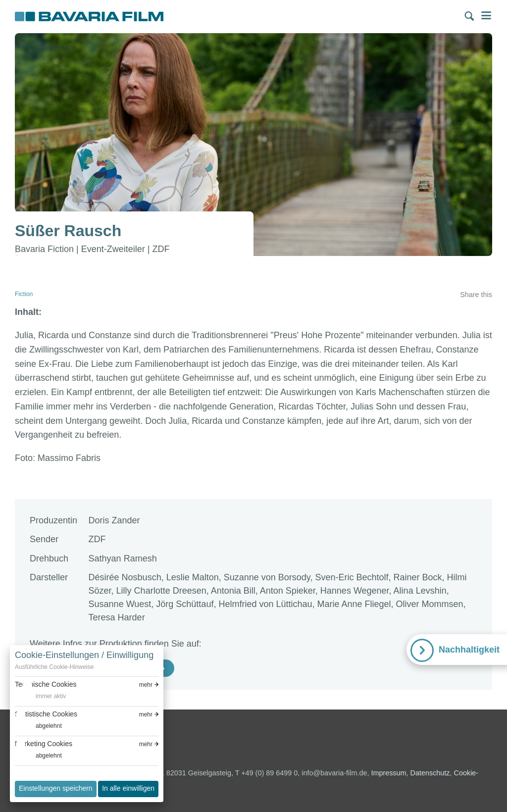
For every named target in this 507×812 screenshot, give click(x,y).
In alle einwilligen (128, 788)
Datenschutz (430, 773)
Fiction (24, 294)
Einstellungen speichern (56, 788)
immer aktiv (51, 696)
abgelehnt (49, 726)
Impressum (388, 773)
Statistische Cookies (46, 714)
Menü (486, 15)
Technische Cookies (46, 684)
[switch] (40, 696)
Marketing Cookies (44, 744)
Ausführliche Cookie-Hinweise (54, 667)
